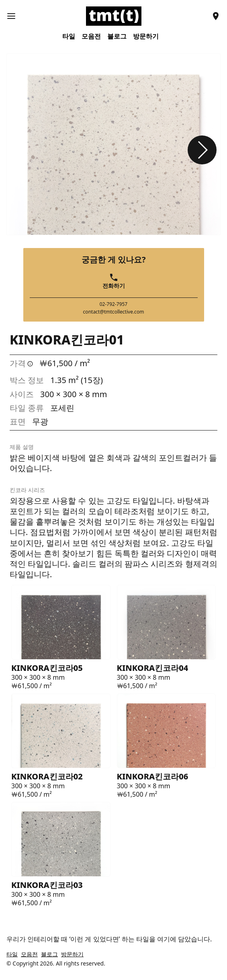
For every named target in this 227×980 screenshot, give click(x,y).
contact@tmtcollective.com (114, 312)
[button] (202, 150)
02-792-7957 (114, 304)
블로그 (117, 36)
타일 (69, 36)
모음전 (91, 36)
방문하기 (146, 36)
